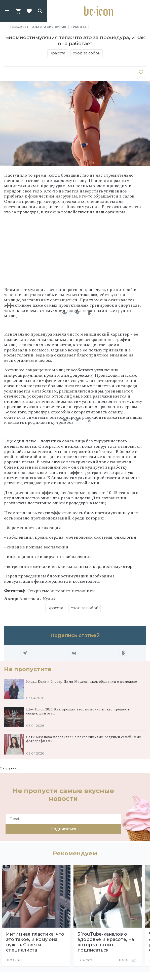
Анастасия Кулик (49, 27)
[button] (7, 11)
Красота (79, 27)
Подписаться (63, 829)
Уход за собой (87, 53)
